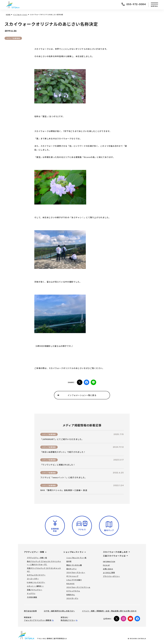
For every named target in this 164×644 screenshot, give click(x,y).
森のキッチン (72, 569)
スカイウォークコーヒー (76, 572)
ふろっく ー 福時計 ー (35, 586)
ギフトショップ (72, 576)
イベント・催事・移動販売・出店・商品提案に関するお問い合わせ (109, 611)
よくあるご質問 (109, 573)
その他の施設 (32, 597)
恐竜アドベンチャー (35, 590)
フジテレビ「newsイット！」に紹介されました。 (64, 477)
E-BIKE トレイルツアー (36, 582)
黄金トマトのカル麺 (74, 565)
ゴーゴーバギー (33, 579)
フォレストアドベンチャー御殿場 (38, 620)
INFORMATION (109, 561)
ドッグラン (31, 593)
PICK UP (106, 565)
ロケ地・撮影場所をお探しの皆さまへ (59, 611)
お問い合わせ (108, 569)
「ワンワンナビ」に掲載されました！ (58, 465)
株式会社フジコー (68, 620)
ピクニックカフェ (73, 591)
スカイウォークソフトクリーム (78, 587)
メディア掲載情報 (13, 38)
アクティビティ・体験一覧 (37, 558)
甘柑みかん (71, 595)
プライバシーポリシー (111, 576)
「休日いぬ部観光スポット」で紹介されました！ (63, 452)
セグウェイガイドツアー (36, 575)
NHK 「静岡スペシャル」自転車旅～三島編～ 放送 (64, 490)
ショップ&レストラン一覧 (76, 558)
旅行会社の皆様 (30, 611)
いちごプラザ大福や (74, 580)
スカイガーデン (72, 598)
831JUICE (70, 584)
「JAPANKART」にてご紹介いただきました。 (62, 439)
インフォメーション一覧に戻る (82, 395)
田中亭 (69, 561)
